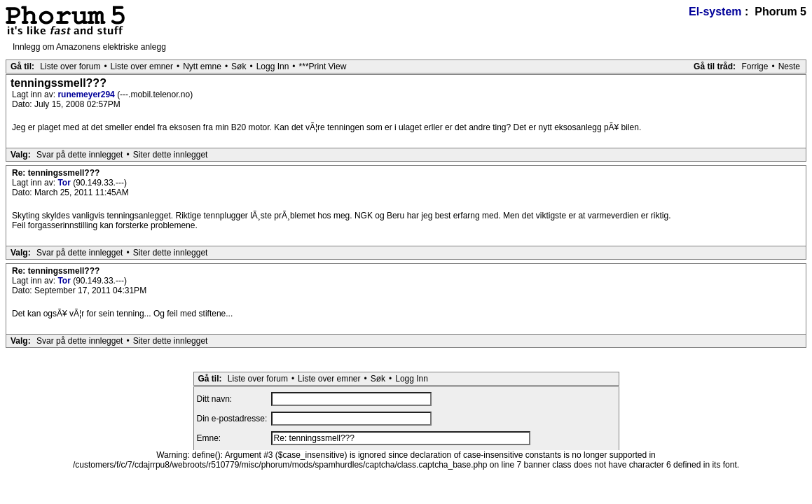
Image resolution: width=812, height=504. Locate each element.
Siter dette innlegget (171, 155)
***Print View (323, 66)
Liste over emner (142, 66)
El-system (715, 12)
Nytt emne (202, 66)
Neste (789, 66)
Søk (239, 66)
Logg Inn (273, 66)
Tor (65, 183)
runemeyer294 (87, 94)
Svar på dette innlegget (80, 155)
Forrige (755, 66)
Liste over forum (70, 66)
